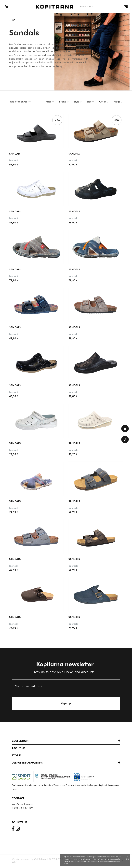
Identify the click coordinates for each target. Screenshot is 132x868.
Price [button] (49, 102)
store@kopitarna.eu (22, 804)
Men (14, 20)
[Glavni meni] (125, 7)
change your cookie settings (104, 861)
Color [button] (103, 102)
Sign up (66, 703)
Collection (20, 741)
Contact (18, 798)
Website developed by (22, 859)
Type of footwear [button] (19, 102)
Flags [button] (117, 102)
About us (18, 748)
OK (127, 858)
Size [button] (90, 102)
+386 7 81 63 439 (22, 808)
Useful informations (27, 763)
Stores (17, 755)
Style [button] (77, 102)
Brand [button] (63, 102)
